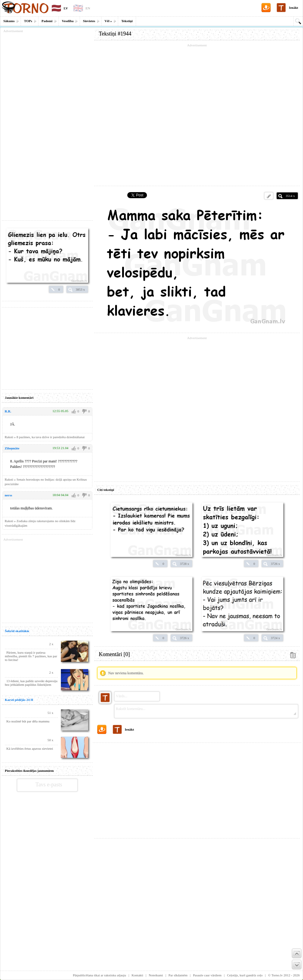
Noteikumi (156, 975)
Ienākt (293, 8)
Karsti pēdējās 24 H (19, 700)
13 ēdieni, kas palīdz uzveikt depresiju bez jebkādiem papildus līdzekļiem (31, 683)
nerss (8, 495)
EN (88, 8)
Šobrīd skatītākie (17, 631)
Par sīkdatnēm (178, 975)
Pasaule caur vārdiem (207, 975)
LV (66, 8)
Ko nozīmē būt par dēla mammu (28, 721)
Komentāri (114, 654)
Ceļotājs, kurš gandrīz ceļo (245, 975)
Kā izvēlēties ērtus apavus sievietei (30, 748)
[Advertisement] (197, 788)
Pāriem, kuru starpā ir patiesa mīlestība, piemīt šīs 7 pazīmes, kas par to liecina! (31, 656)
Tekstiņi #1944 (115, 34)
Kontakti (137, 975)
